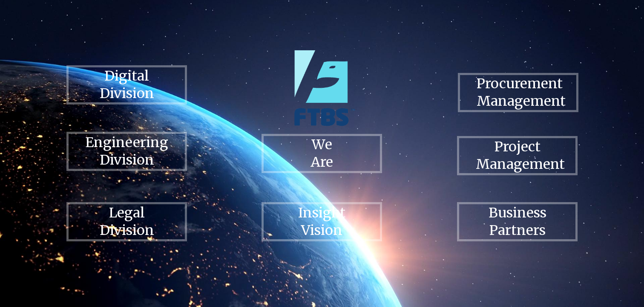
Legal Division (127, 222)
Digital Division (127, 85)
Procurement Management (521, 92)
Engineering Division (127, 151)
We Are (322, 153)
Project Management (520, 155)
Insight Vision (322, 222)
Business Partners (517, 222)
